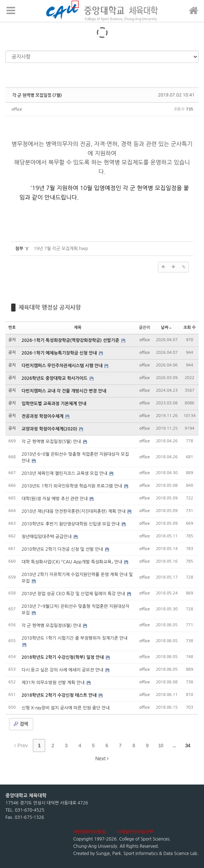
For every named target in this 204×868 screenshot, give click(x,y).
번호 (12, 328)
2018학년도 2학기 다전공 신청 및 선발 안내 (63, 549)
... (174, 745)
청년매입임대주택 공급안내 (47, 537)
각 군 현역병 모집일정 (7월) (37, 95)
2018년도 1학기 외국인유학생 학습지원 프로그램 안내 (73, 486)
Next (102, 759)
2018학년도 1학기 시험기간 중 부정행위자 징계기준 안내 (75, 638)
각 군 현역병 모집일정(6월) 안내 (52, 626)
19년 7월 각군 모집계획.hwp (61, 249)
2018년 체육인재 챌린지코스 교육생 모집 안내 (65, 473)
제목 (78, 328)
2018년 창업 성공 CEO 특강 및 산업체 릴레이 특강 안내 (74, 594)
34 (188, 745)
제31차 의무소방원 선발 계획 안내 (54, 683)
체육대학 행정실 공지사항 (50, 307)
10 (161, 745)
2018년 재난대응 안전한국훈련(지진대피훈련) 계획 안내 (74, 511)
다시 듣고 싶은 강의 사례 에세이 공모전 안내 (63, 670)
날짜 (166, 328)
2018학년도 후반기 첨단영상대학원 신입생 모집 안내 (71, 524)
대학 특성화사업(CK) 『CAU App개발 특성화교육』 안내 (73, 562)
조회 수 (190, 328)
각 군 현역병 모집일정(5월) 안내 (52, 442)
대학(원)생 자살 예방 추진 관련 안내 (55, 499)
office (17, 109)
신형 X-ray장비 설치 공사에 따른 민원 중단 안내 (66, 708)
